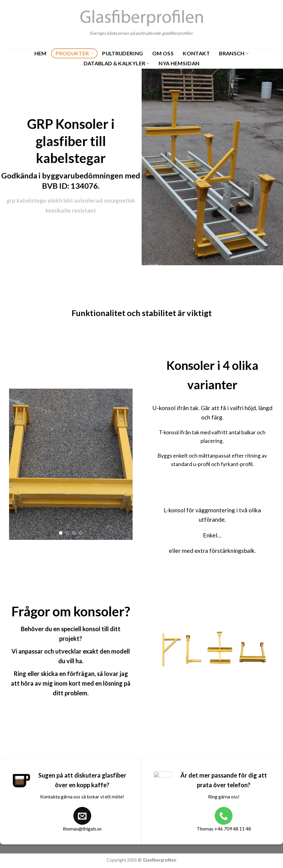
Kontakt (196, 53)
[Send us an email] (82, 816)
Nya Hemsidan (179, 63)
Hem (40, 53)
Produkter (74, 53)
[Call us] (224, 816)
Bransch (234, 53)
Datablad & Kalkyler (117, 63)
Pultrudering (122, 53)
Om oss (163, 53)
